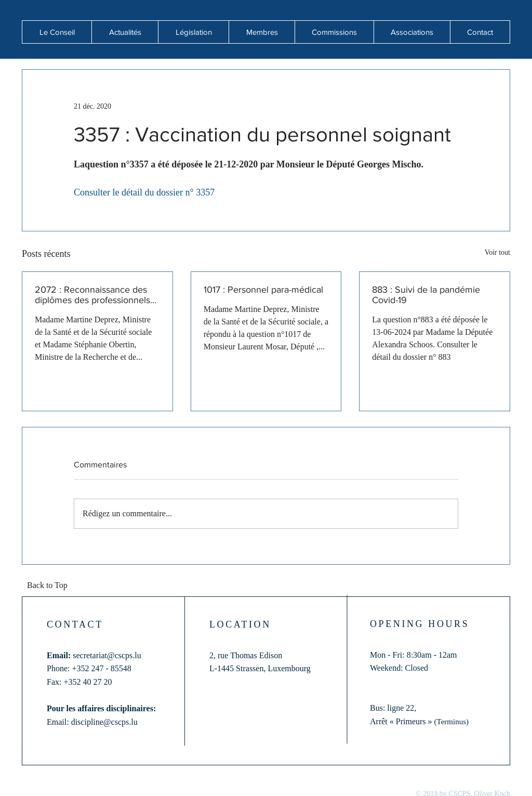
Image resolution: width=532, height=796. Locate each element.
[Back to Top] (50, 586)
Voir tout (497, 252)
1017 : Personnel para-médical (263, 290)
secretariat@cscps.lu (107, 655)
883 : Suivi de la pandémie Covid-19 (426, 295)
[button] (125, 32)
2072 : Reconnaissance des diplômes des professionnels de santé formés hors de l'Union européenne (92, 295)
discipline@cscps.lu (104, 722)
